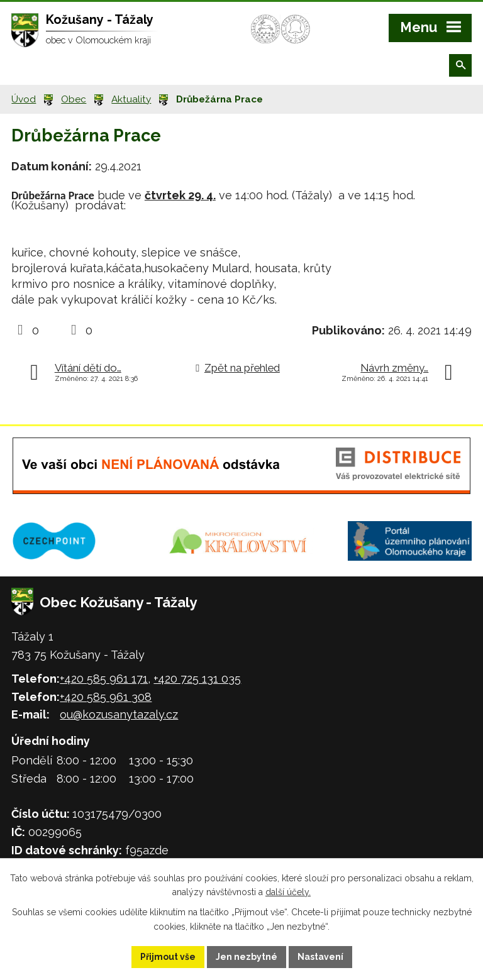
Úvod (24, 99)
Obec (74, 99)
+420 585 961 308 (106, 697)
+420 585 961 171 (104, 679)
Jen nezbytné (247, 957)
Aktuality (131, 99)
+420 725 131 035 (197, 679)
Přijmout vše (168, 957)
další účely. (288, 893)
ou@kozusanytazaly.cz (119, 714)
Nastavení (320, 957)
